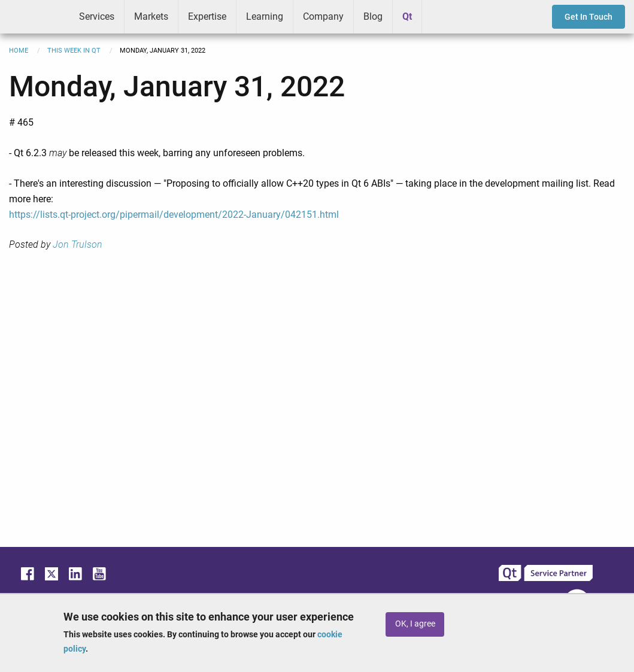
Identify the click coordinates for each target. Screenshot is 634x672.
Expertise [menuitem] (207, 16)
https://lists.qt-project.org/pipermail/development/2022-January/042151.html (174, 215)
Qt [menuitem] (407, 16)
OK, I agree (415, 624)
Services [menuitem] (97, 16)
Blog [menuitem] (373, 16)
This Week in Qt (74, 51)
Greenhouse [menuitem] (439, 16)
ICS (35, 17)
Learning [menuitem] (265, 16)
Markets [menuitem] (151, 16)
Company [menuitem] (323, 16)
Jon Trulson (78, 244)
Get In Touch (589, 17)
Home (19, 51)
